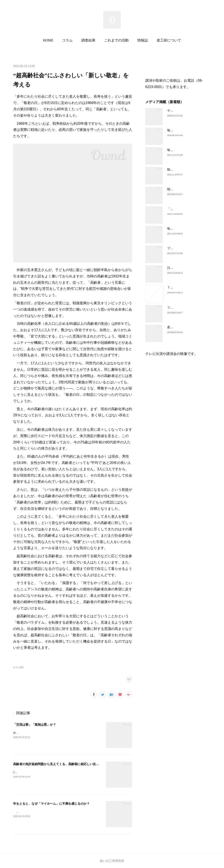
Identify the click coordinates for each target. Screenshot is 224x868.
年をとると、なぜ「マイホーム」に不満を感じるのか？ (51, 804)
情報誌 (143, 40)
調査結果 (88, 40)
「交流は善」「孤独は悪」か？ (35, 724)
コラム (67, 40)
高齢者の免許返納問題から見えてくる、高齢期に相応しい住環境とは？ (62, 764)
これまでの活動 (116, 40)
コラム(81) (18, 667)
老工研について (169, 40)
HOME (48, 40)
